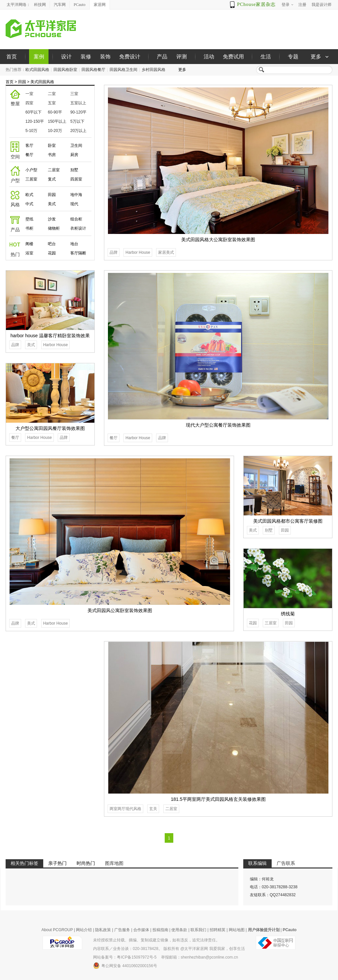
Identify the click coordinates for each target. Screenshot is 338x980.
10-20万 (55, 131)
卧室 (52, 146)
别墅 (74, 170)
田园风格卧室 (65, 70)
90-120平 (78, 112)
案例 (39, 57)
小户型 (31, 170)
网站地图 (237, 930)
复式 (52, 179)
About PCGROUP (57, 930)
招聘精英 (218, 930)
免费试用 (233, 57)
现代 (74, 204)
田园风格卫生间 (123, 70)
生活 (266, 57)
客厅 (29, 146)
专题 (293, 57)
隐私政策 (103, 930)
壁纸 (29, 219)
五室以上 (78, 103)
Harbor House (138, 252)
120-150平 (35, 121)
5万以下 (77, 121)
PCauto (79, 5)
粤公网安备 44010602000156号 (125, 965)
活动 (209, 57)
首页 (12, 57)
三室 (74, 94)
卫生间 (76, 146)
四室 (29, 103)
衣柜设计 (78, 228)
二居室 (54, 170)
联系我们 (198, 930)
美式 (52, 204)
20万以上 (78, 131)
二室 (52, 94)
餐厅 (29, 155)
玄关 (153, 809)
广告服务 (122, 930)
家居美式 (166, 252)
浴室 (29, 253)
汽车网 (60, 5)
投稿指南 (160, 930)
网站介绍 (84, 930)
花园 (52, 253)
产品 (162, 57)
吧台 (52, 244)
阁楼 (29, 244)
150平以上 (57, 121)
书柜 (29, 228)
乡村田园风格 (153, 70)
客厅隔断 (78, 253)
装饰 (105, 57)
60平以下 (34, 112)
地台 (74, 244)
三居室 (31, 179)
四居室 (76, 179)
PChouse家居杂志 (256, 4)
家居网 (100, 5)
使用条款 (179, 930)
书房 (52, 155)
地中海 (76, 195)
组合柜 (76, 219)
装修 (86, 57)
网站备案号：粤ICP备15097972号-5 (125, 957)
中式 (29, 204)
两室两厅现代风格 (125, 809)
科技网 (40, 5)
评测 (182, 57)
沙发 (52, 219)
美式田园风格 (42, 82)
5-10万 (31, 131)
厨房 (74, 155)
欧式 (29, 195)
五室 (52, 103)
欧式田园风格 (37, 70)
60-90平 (55, 112)
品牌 (114, 252)
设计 (66, 57)
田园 (22, 82)
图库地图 (114, 863)
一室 (29, 94)
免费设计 (130, 57)
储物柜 (54, 228)
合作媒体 (141, 930)
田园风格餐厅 (93, 70)
